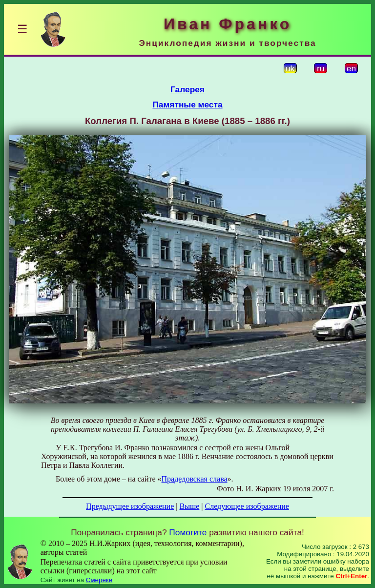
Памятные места (187, 105)
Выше (189, 506)
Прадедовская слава (195, 479)
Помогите (188, 532)
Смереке (99, 580)
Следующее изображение (247, 506)
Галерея (187, 89)
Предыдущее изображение (130, 506)
